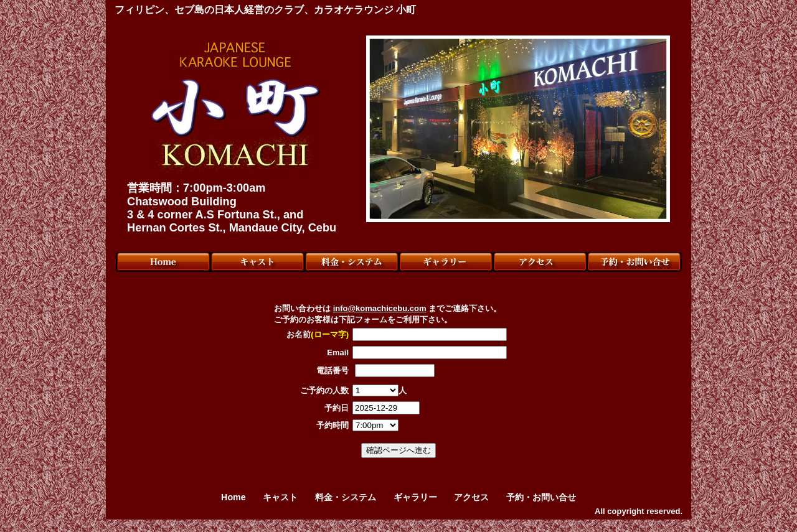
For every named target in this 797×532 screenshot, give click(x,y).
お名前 (318, 334)
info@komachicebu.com (380, 308)
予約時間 (332, 425)
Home (233, 497)
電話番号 (332, 371)
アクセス (471, 497)
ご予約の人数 (324, 390)
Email (338, 352)
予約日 (337, 408)
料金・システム (346, 497)
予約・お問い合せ (541, 497)
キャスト (280, 497)
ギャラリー (415, 497)
